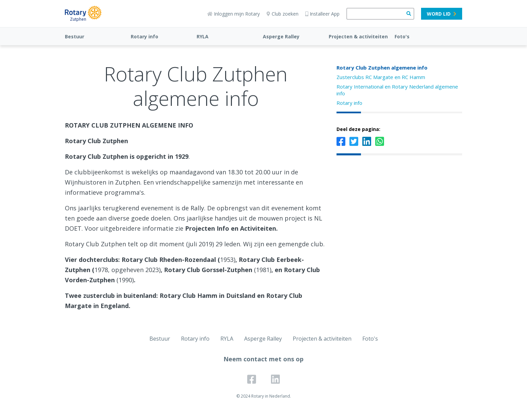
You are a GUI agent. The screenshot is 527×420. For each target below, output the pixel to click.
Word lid (442, 14)
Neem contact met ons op (263, 359)
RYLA (203, 36)
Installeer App (322, 14)
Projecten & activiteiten (358, 36)
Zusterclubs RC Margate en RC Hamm (381, 77)
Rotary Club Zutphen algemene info (382, 68)
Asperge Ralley (281, 36)
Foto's (402, 36)
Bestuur (75, 36)
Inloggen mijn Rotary (233, 14)
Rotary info (144, 36)
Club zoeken (283, 14)
